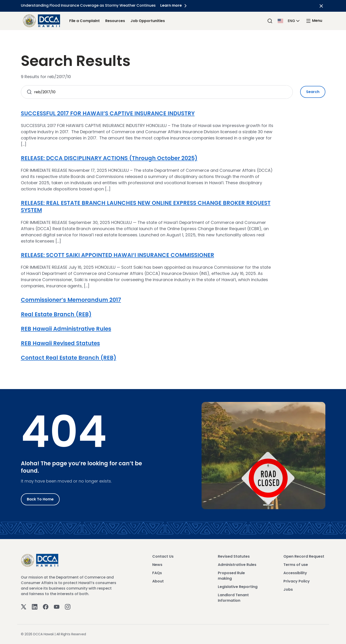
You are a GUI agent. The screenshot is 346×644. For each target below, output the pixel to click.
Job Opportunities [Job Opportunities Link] (148, 21)
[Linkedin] (35, 607)
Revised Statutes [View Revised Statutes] (234, 556)
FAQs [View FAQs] (157, 573)
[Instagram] (68, 607)
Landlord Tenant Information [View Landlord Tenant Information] (233, 598)
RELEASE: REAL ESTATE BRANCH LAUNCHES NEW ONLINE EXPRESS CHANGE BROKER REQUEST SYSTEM (146, 206)
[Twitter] (24, 607)
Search (313, 92)
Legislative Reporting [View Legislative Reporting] (238, 587)
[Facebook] (46, 607)
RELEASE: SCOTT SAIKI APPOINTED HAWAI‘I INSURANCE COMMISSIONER (118, 255)
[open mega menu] (314, 21)
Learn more (174, 5)
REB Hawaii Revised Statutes (60, 343)
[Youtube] (57, 607)
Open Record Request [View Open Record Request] (304, 556)
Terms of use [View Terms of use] (296, 565)
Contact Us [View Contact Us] (163, 556)
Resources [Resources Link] (115, 21)
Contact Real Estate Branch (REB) (69, 358)
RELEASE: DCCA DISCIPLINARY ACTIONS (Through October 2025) (109, 158)
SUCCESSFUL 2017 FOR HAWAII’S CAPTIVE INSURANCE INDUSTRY (108, 113)
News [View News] (157, 565)
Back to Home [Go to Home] (40, 499)
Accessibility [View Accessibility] (295, 573)
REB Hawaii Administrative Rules (66, 329)
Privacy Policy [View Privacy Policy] (297, 581)
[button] (289, 21)
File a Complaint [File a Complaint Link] (84, 21)
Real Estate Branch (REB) (56, 314)
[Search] (270, 21)
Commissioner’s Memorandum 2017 (71, 300)
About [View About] (158, 581)
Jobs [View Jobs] (288, 589)
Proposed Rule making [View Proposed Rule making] (231, 576)
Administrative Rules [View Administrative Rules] (237, 565)
